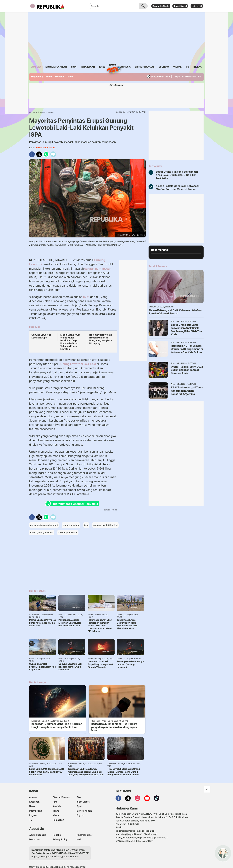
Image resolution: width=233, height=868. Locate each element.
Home (32, 112)
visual (177, 67)
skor (74, 67)
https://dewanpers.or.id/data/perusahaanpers (55, 856)
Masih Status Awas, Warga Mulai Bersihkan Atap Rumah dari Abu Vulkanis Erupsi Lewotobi (71, 342)
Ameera (42, 112)
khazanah (88, 67)
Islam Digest (83, 802)
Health (49, 77)
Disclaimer (34, 839)
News (112, 66)
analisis (125, 67)
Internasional (36, 811)
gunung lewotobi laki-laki (105, 525)
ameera (36, 67)
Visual (56, 815)
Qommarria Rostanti (45, 147)
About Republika (38, 835)
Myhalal (59, 77)
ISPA (86, 297)
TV (188, 67)
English (80, 815)
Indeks (198, 67)
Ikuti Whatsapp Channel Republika (72, 504)
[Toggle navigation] (33, 6)
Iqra (55, 802)
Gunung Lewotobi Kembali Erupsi (41, 336)
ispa (86, 525)
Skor (79, 797)
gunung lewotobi (71, 525)
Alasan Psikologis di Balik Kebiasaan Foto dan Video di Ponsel (178, 188)
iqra (102, 67)
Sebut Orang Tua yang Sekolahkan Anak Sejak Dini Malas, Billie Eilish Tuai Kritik (177, 175)
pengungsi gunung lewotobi (44, 525)
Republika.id (180, 6)
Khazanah (34, 802)
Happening (37, 77)
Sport (79, 806)
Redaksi (57, 835)
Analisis (57, 806)
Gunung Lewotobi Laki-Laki (77, 364)
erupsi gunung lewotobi (42, 532)
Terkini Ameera (158, 266)
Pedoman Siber (84, 835)
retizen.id (197, 6)
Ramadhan (58, 820)
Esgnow (33, 815)
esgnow (164, 67)
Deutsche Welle (161, 6)
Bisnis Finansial (145, 67)
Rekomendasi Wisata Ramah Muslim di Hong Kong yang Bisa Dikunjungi (101, 339)
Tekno (70, 77)
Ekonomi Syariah (56, 67)
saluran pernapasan (97, 269)
